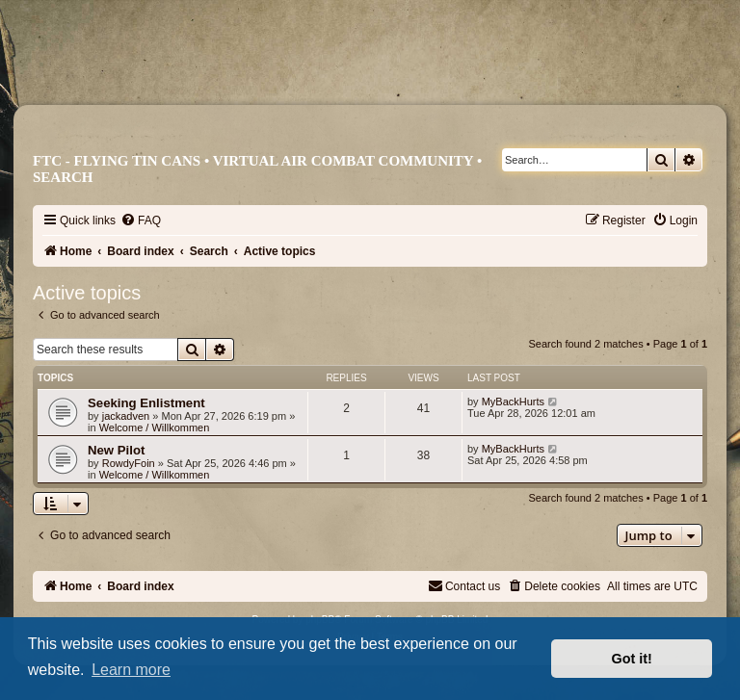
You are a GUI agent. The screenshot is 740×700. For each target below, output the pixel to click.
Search (63, 177)
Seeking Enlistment (146, 403)
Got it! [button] (632, 659)
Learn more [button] (131, 670)
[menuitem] (141, 220)
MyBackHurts (513, 402)
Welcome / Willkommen (155, 428)
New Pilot (116, 450)
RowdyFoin (129, 463)
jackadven (126, 416)
